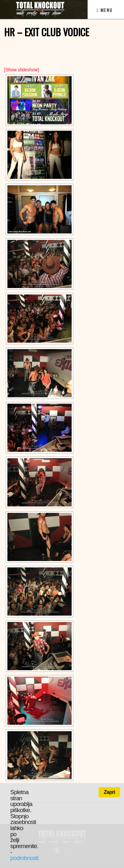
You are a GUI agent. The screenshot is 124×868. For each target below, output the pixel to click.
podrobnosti (24, 858)
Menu (105, 10)
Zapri (109, 792)
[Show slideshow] (22, 70)
